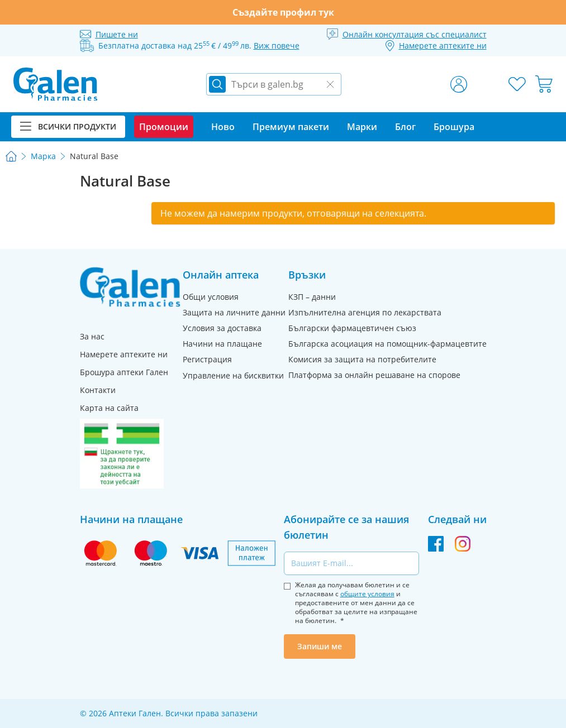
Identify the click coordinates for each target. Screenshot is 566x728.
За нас (92, 336)
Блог (405, 127)
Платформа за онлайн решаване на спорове (374, 375)
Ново (223, 127)
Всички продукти (68, 126)
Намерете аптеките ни (124, 354)
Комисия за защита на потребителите (362, 359)
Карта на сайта (109, 408)
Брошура (454, 127)
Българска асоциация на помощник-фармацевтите (387, 344)
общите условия (367, 594)
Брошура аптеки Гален (124, 372)
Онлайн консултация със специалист (415, 34)
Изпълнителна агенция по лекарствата (365, 312)
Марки (362, 127)
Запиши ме (320, 646)
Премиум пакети (291, 127)
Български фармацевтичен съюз (352, 328)
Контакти (98, 390)
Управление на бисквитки (233, 375)
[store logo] (55, 84)
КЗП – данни (312, 297)
